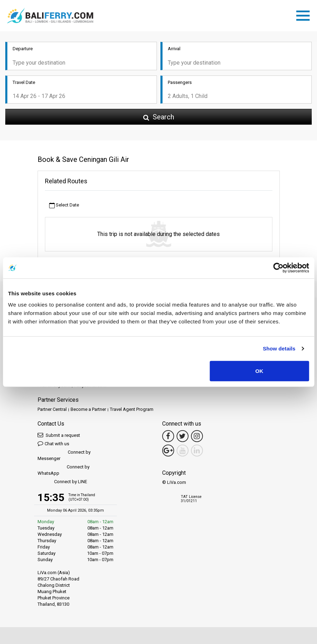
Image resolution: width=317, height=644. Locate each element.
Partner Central (52, 409)
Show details (279, 349)
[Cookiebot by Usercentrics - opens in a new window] (278, 268)
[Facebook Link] (168, 436)
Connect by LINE (62, 482)
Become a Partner (88, 409)
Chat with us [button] (53, 443)
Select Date (64, 205)
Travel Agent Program (132, 409)
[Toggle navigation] (305, 14)
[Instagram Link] (197, 436)
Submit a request (59, 435)
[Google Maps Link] (168, 451)
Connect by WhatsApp (64, 470)
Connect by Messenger (64, 455)
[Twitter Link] (183, 436)
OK (259, 371)
